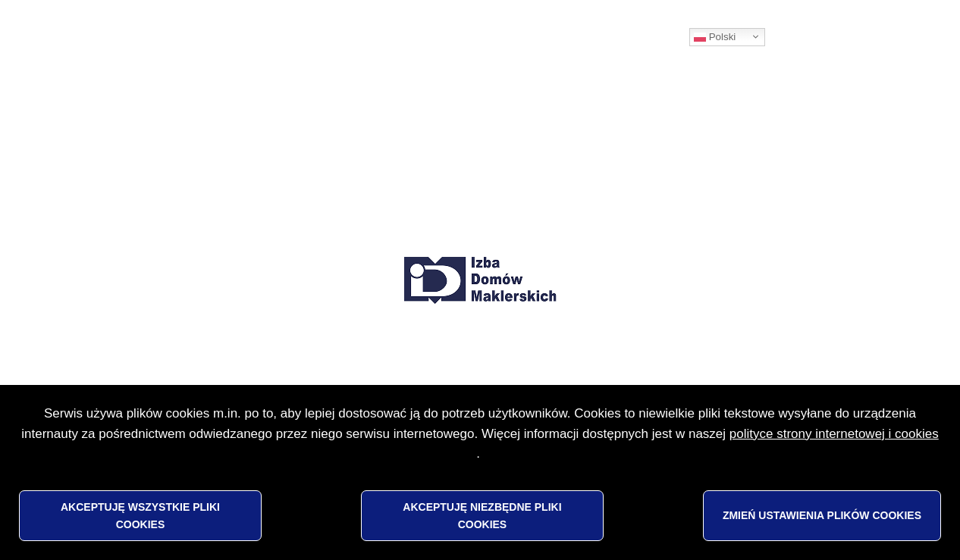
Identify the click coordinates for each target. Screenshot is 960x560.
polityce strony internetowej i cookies (834, 434)
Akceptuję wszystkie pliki (140, 515)
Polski (715, 37)
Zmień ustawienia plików (822, 515)
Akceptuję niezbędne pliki (482, 515)
